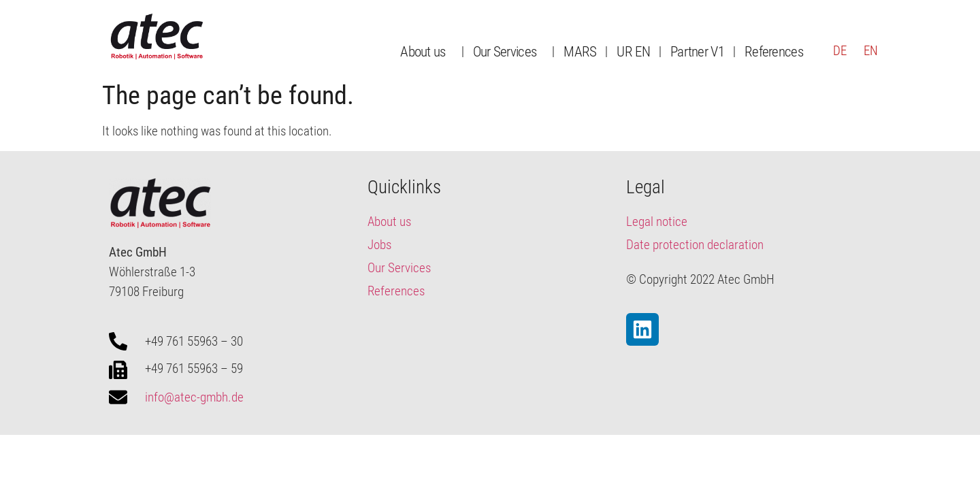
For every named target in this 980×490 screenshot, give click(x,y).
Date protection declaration (695, 245)
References (774, 51)
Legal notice (657, 222)
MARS (580, 51)
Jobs (379, 245)
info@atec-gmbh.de (194, 397)
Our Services (508, 51)
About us (426, 51)
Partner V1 (697, 51)
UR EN (633, 51)
